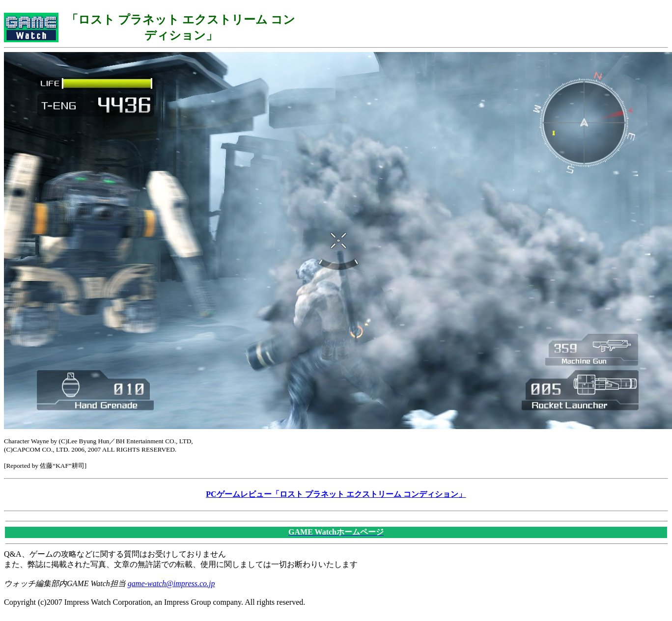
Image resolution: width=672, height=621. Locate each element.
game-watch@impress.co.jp (171, 583)
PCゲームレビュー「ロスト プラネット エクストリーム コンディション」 (336, 494)
